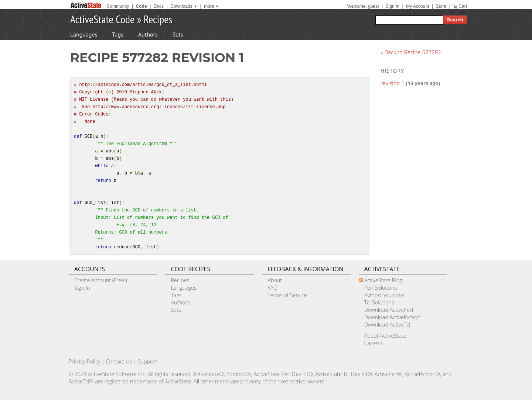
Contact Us (119, 361)
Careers (374, 343)
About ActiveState (385, 336)
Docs (159, 6)
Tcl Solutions (379, 302)
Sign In (393, 6)
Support (147, 361)
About (275, 280)
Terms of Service (287, 295)
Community (118, 6)
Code (141, 6)
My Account (417, 6)
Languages (84, 34)
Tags (117, 34)
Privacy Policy (85, 361)
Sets (178, 34)
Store (441, 6)
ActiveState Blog (383, 280)
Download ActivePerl (389, 310)
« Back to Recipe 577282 (411, 52)
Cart (463, 6)
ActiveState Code (102, 19)
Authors (148, 34)
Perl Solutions (381, 288)
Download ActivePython (392, 317)
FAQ (272, 288)
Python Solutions (384, 295)
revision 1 (393, 83)
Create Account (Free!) (101, 280)
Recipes (158, 19)
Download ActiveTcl (387, 325)
